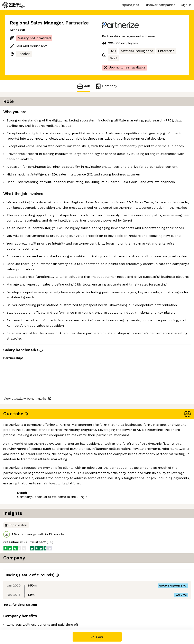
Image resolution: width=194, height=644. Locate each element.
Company (106, 86)
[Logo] (14, 5)
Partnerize (77, 23)
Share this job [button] (21, 612)
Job (83, 86)
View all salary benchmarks (30, 597)
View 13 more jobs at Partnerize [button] (64, 612)
